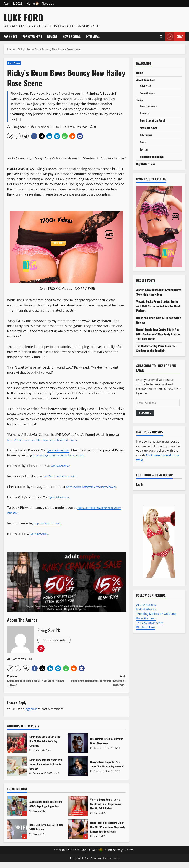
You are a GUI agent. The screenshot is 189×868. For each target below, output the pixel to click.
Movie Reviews (72, 36)
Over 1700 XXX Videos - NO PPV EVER (67, 288)
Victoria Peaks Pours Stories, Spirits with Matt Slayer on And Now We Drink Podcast (78, 812)
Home (140, 73)
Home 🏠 (33, 4)
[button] (10, 136)
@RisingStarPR (42, 539)
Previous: (37, 687)
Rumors (52, 36)
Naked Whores (146, 609)
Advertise (145, 86)
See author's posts (57, 646)
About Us (48, 4)
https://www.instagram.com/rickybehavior (39, 492)
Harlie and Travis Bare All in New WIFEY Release (17, 835)
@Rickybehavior (63, 466)
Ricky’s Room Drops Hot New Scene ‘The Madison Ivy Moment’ (78, 772)
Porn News (10, 36)
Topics (140, 100)
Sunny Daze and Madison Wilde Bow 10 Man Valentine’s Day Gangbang (17, 749)
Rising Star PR (21, 127)
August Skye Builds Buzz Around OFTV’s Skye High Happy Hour (17, 812)
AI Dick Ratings (146, 605)
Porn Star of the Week (153, 120)
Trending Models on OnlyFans (156, 614)
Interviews (93, 36)
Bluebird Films (146, 627)
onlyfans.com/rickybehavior (64, 476)
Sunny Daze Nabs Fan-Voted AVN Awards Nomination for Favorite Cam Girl (17, 772)
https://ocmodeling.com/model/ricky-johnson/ (42, 518)
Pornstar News (32, 36)
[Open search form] (161, 36)
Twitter (144, 149)
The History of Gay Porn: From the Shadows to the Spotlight (156, 348)
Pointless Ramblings (152, 157)
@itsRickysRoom (62, 502)
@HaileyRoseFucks (61, 450)
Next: (96, 687)
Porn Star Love (146, 618)
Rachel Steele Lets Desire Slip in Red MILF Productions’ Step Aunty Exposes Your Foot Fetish (78, 835)
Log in (140, 484)
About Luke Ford (146, 80)
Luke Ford (23, 17)
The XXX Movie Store (150, 623)
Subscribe (145, 413)
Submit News (147, 93)
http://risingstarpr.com (51, 528)
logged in (31, 715)
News (143, 142)
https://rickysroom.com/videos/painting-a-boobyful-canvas (51, 440)
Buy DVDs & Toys (146, 164)
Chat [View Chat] (174, 37)
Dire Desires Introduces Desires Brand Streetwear (78, 749)
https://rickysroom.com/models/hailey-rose (76, 455)
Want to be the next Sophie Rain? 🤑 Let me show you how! (94, 856)
